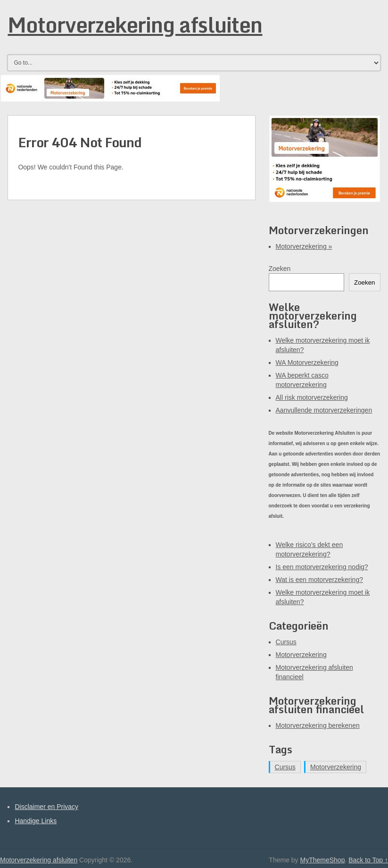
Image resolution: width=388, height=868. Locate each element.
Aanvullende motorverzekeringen (324, 410)
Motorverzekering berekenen (318, 725)
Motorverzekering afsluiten (135, 25)
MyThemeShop (322, 860)
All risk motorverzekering (312, 397)
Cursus (286, 642)
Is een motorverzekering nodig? (322, 567)
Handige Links (36, 821)
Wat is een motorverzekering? (319, 580)
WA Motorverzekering (307, 362)
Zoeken (280, 269)
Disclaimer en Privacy (46, 807)
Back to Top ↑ (368, 860)
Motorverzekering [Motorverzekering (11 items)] (336, 767)
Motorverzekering (304, 246)
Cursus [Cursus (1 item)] (285, 767)
